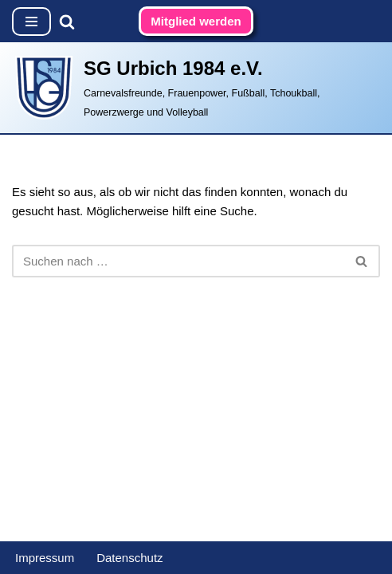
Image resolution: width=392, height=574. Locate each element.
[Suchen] (67, 22)
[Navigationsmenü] (31, 22)
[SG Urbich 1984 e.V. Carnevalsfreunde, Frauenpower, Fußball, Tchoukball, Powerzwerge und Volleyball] (196, 88)
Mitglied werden (196, 21)
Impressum (45, 558)
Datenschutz (129, 558)
